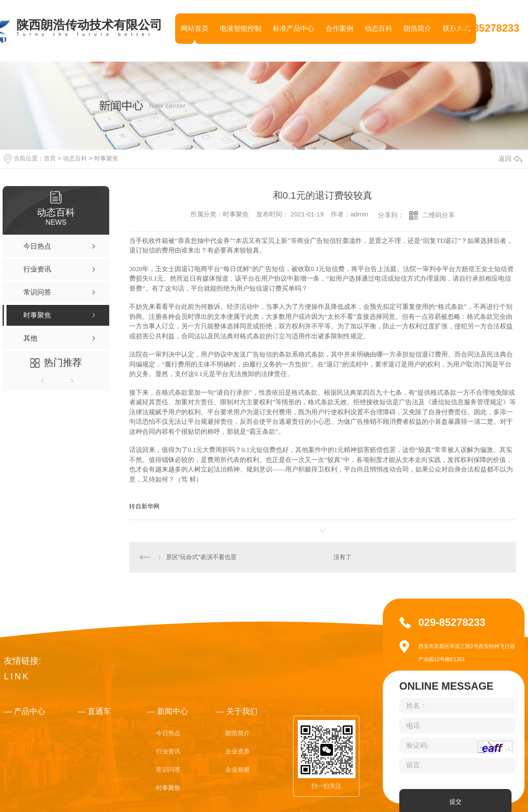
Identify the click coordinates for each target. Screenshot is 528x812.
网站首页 (195, 28)
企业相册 (238, 769)
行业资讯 (168, 751)
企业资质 (238, 751)
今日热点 (168, 733)
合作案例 (339, 28)
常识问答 (168, 769)
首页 (50, 158)
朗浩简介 (417, 28)
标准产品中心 (293, 28)
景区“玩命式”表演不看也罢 (201, 557)
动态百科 (378, 28)
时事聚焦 (106, 158)
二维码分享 (438, 215)
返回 (510, 159)
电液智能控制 (241, 28)
